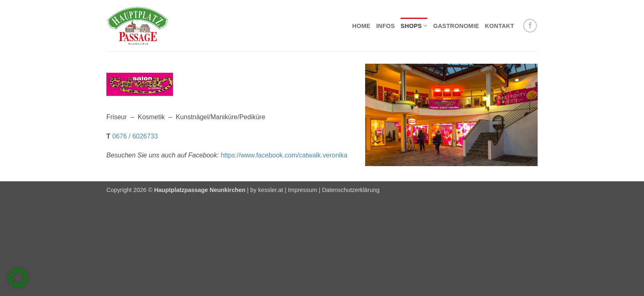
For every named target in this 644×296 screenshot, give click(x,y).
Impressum (302, 190)
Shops (414, 26)
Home (361, 26)
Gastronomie (456, 26)
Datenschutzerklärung (351, 190)
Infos (385, 26)
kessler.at (270, 190)
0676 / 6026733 (135, 136)
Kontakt (500, 26)
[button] (18, 278)
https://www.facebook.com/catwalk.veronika (284, 155)
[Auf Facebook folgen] (530, 26)
